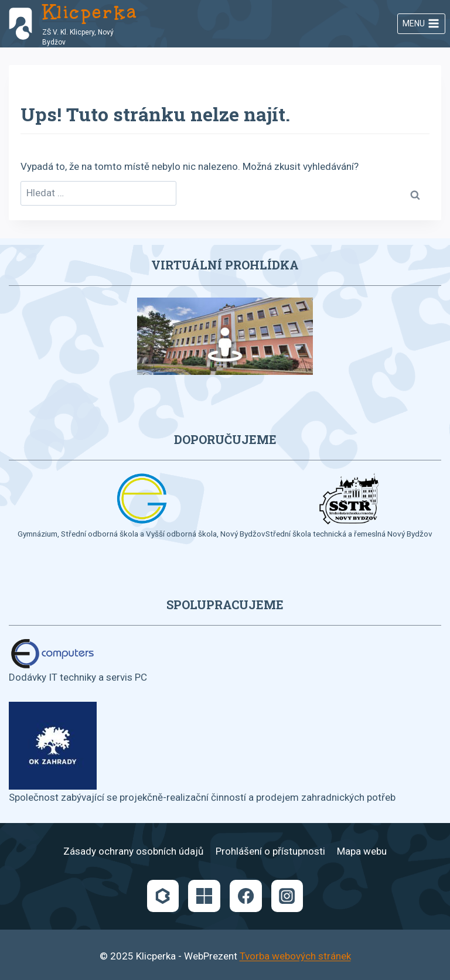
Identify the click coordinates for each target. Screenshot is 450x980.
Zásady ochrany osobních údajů (133, 851)
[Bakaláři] (163, 896)
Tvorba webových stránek (295, 956)
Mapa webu (362, 851)
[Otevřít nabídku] (421, 24)
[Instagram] (287, 896)
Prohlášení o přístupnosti (270, 851)
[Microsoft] (204, 896)
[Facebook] (246, 896)
